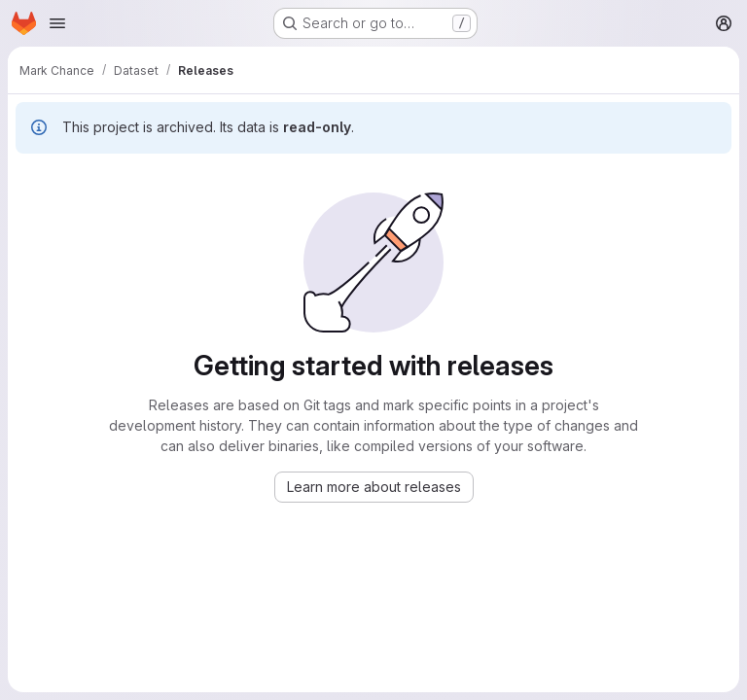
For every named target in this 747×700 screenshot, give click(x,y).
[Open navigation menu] (57, 23)
